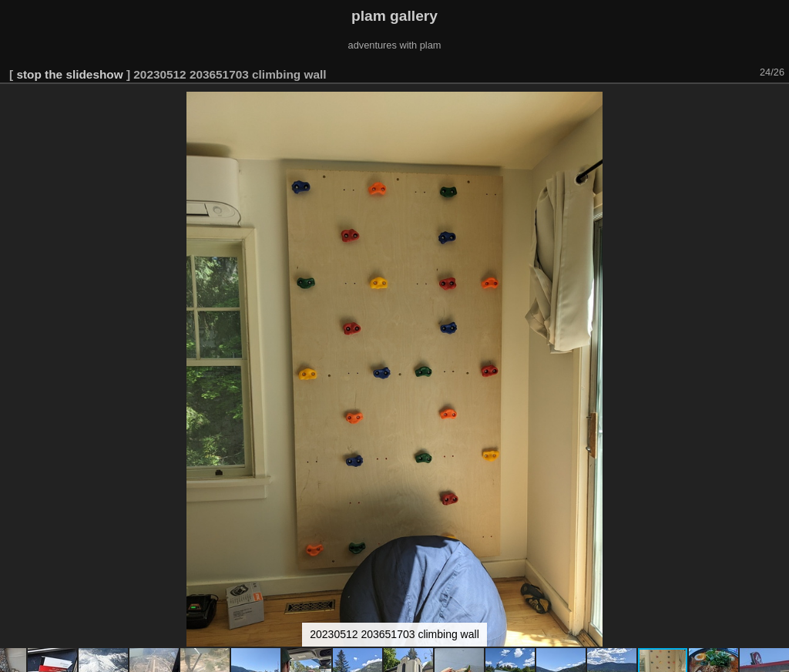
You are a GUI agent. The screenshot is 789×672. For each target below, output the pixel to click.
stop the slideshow (69, 74)
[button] (775, 106)
